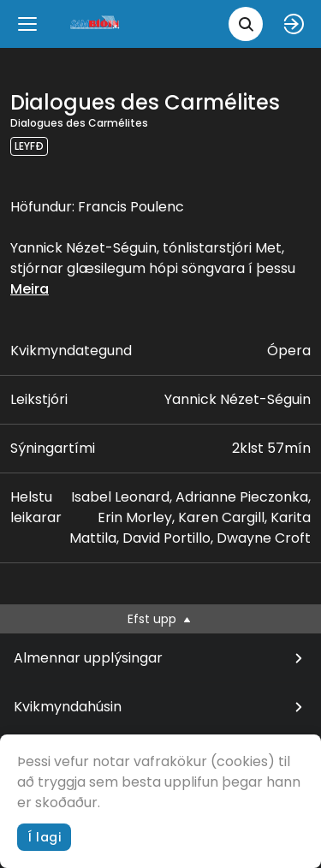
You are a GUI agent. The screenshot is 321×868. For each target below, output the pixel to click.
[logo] (96, 24)
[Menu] (27, 24)
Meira (30, 289)
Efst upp (160, 619)
